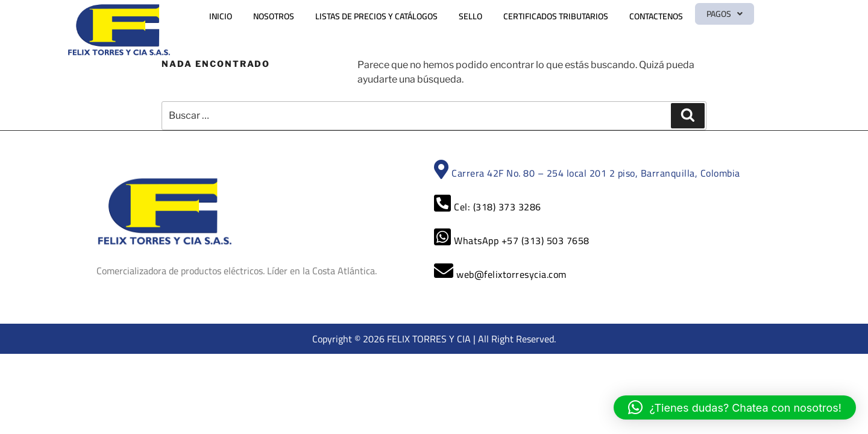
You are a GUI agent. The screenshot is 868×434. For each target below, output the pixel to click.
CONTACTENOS (684, 16)
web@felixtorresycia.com (500, 274)
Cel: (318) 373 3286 (488, 207)
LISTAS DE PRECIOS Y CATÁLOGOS (405, 16)
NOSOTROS (302, 16)
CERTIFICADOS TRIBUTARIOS (584, 16)
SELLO (499, 16)
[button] (750, 16)
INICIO (249, 16)
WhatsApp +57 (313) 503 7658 (512, 241)
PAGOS (750, 16)
